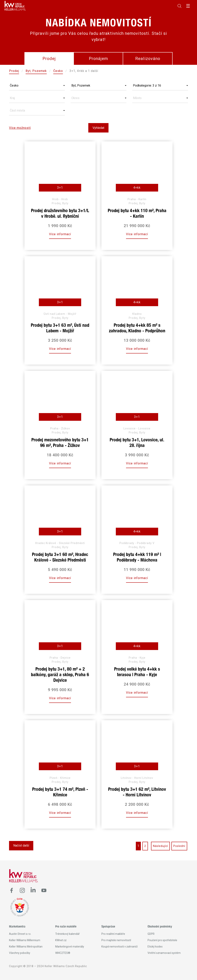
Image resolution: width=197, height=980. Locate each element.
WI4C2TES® (63, 953)
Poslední (179, 846)
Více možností (20, 128)
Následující (160, 846)
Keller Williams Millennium (25, 940)
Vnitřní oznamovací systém (164, 953)
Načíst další (21, 845)
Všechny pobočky (20, 953)
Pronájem (98, 59)
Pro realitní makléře (113, 934)
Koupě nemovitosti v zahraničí (119, 947)
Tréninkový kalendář (67, 934)
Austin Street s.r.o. (20, 934)
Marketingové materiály (70, 947)
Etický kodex (155, 947)
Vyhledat (98, 128)
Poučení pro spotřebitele (162, 940)
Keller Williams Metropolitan (26, 947)
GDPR (151, 934)
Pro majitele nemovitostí (116, 940)
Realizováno (148, 59)
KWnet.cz (61, 940)
